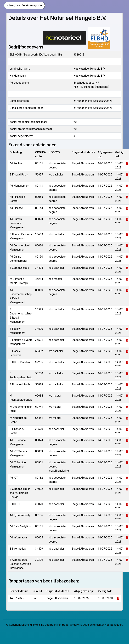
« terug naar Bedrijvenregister (24, 5)
